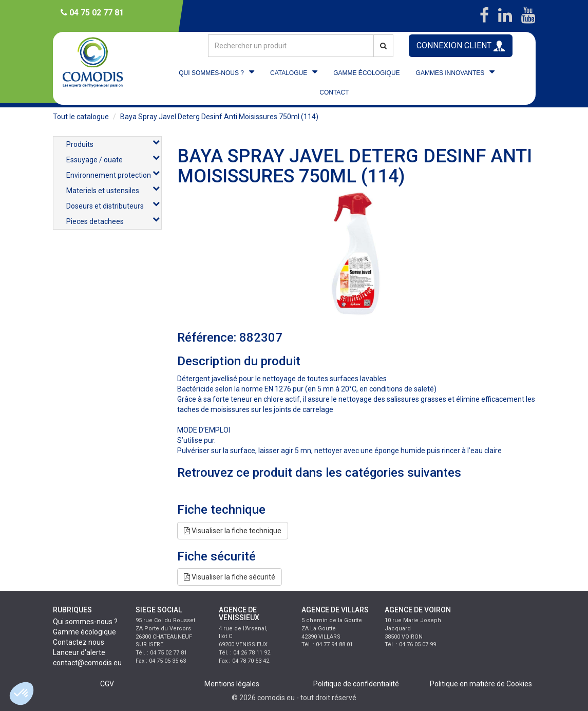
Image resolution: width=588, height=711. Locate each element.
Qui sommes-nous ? (85, 622)
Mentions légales (232, 684)
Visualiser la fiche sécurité (230, 577)
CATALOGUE (289, 73)
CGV (107, 684)
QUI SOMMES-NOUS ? (211, 73)
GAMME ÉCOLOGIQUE (366, 73)
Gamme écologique (84, 632)
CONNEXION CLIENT (461, 46)
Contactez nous (79, 642)
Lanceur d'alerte (79, 652)
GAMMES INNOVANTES (450, 73)
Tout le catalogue (81, 117)
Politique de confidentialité (356, 684)
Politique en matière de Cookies (481, 684)
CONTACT (334, 92)
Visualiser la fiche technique (233, 531)
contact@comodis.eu (87, 663)
